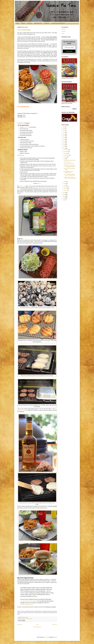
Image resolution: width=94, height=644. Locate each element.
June (65, 182)
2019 (64, 138)
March (65, 187)
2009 (64, 198)
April (65, 185)
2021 (64, 134)
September (66, 155)
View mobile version (37, 627)
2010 (64, 196)
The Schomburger (24, 30)
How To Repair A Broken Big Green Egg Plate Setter (69, 166)
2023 (64, 130)
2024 (64, 129)
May (65, 183)
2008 (64, 200)
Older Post (55, 625)
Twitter (63, 34)
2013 (64, 148)
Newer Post (20, 625)
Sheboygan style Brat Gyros (69, 160)
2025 (64, 127)
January (66, 190)
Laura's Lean (26, 127)
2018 (64, 139)
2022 (64, 132)
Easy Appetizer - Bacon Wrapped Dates (68, 172)
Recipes (23, 23)
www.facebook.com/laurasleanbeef (29, 601)
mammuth (46, 637)
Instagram (64, 29)
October (66, 153)
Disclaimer (47, 23)
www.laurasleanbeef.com (26, 604)
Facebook (64, 31)
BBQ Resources (38, 23)
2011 (64, 195)
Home (17, 23)
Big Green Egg (26, 619)
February (66, 189)
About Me (30, 23)
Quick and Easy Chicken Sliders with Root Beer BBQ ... (70, 178)
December (66, 150)
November (66, 152)
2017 (64, 141)
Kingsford (30, 619)
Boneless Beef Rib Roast (69, 164)
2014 (64, 146)
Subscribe (69, 51)
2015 (64, 145)
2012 (64, 193)
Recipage (39, 183)
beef (22, 619)
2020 (64, 136)
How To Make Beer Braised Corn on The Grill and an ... (70, 175)
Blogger (55, 637)
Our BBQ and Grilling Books (58, 23)
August (66, 157)
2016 (64, 143)
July (65, 159)
